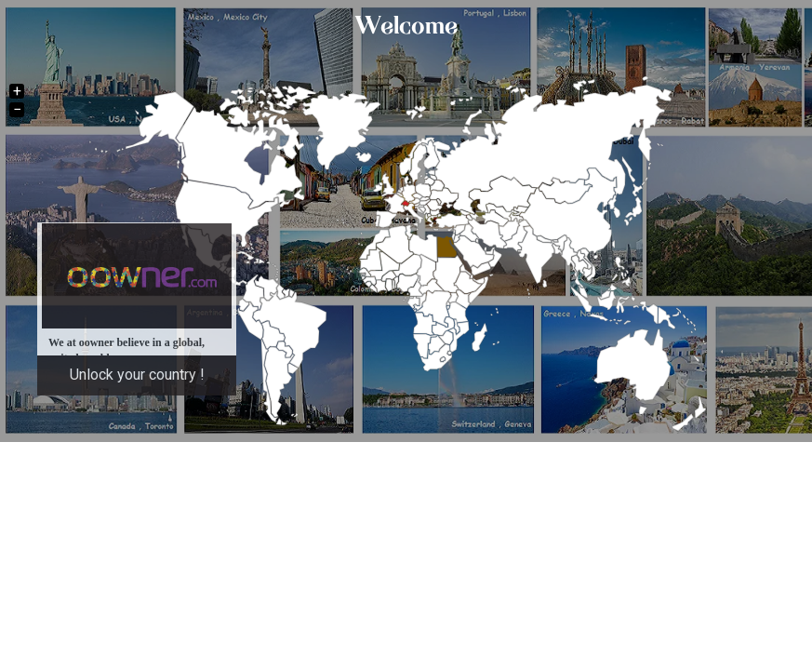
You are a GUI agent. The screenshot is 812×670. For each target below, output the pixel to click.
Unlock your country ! (137, 375)
